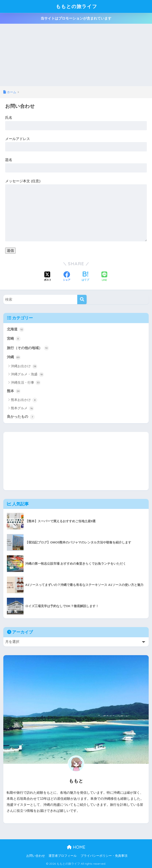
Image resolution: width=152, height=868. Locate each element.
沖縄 (14, 357)
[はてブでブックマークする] (85, 277)
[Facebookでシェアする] (67, 277)
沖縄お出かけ (24, 366)
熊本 (14, 391)
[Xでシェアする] (48, 277)
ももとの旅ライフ (77, 6)
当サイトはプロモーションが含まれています (76, 18)
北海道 (16, 330)
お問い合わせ (36, 856)
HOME (76, 847)
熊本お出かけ (24, 400)
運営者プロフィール (63, 856)
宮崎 (14, 339)
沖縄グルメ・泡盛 (27, 374)
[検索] (82, 299)
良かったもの (21, 417)
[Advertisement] (76, 55)
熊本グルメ (22, 408)
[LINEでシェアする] (104, 277)
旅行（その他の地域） (28, 348)
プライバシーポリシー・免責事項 (104, 856)
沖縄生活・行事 (26, 383)
